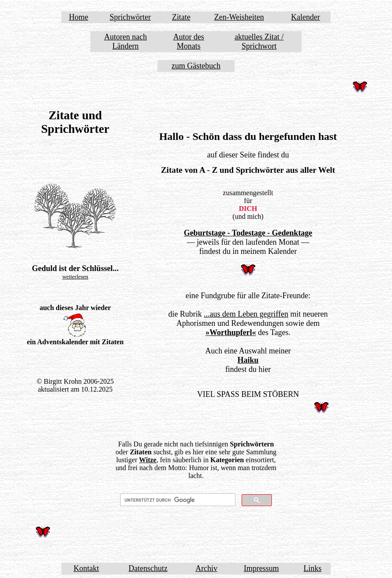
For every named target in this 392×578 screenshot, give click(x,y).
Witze (148, 460)
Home (78, 17)
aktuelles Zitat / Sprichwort (259, 41)
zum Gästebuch (196, 66)
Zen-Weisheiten (239, 17)
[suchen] (177, 500)
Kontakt (86, 568)
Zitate (181, 17)
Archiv (207, 568)
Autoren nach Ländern (126, 41)
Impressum (261, 568)
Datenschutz (148, 568)
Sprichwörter (130, 17)
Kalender (306, 17)
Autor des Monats (189, 41)
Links (312, 568)
